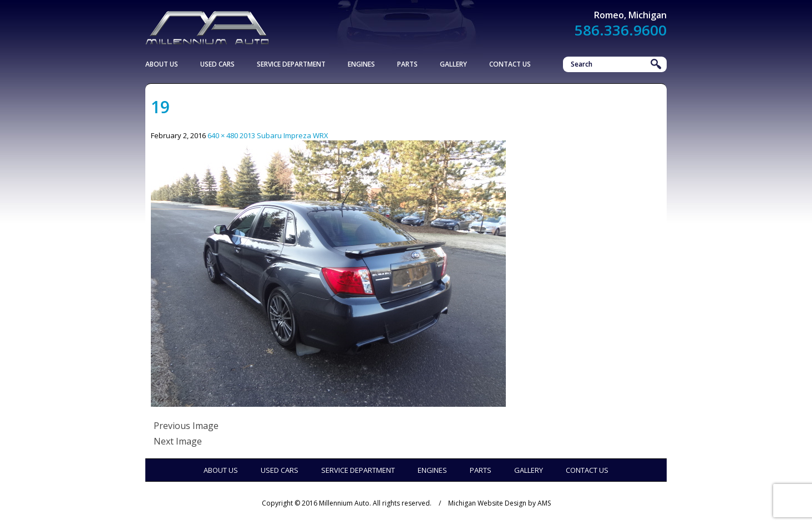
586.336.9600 (621, 30)
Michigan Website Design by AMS (499, 503)
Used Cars (217, 64)
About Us (162, 64)
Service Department (291, 64)
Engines (361, 64)
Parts (407, 64)
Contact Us (510, 64)
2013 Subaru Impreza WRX (284, 135)
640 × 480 (223, 135)
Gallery (453, 64)
